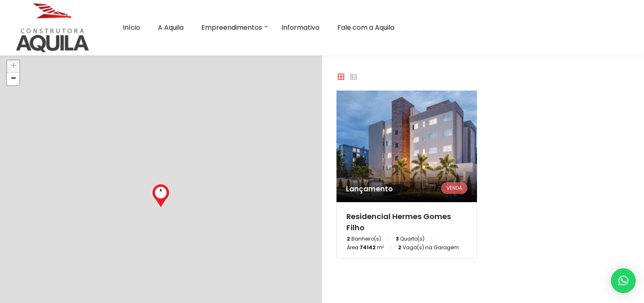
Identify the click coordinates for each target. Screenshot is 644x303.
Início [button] (131, 27)
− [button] (13, 79)
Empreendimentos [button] (232, 27)
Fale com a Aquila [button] (366, 27)
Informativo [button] (301, 27)
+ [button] (13, 67)
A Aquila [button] (171, 27)
